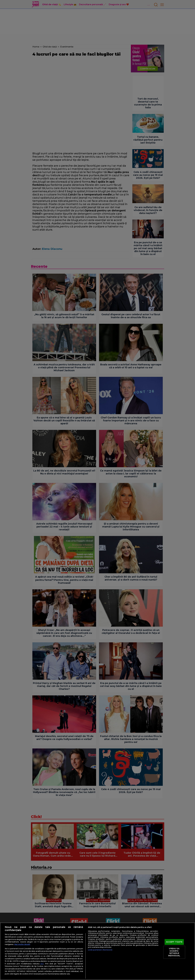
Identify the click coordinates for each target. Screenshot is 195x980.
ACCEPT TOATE (174, 942)
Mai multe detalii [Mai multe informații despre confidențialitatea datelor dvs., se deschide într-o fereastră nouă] (22, 944)
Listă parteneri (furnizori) (100, 950)
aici (42, 964)
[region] (97, 951)
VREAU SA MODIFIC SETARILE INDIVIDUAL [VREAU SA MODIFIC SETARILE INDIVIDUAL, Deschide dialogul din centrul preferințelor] (174, 952)
